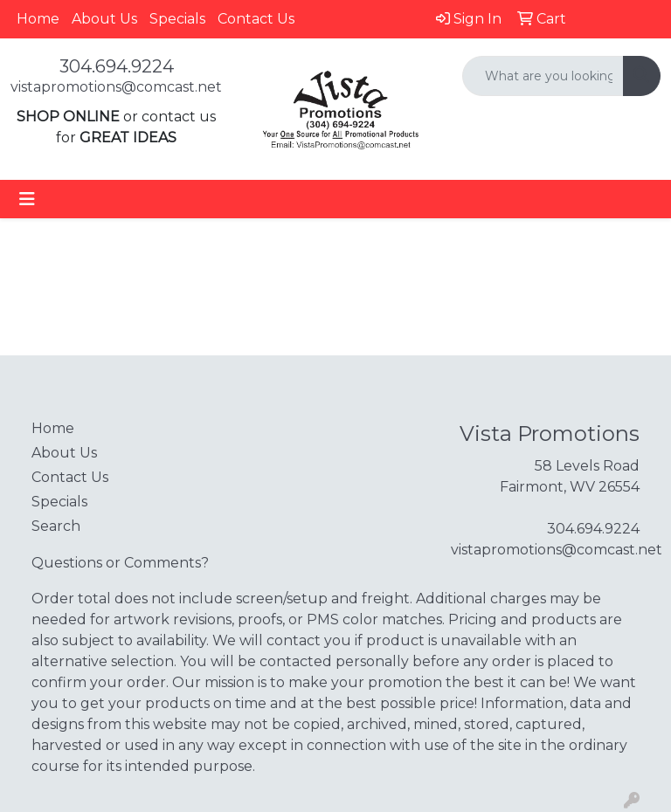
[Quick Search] (543, 76)
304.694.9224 (117, 66)
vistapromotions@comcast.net (116, 87)
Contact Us (256, 19)
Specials (177, 19)
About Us (104, 19)
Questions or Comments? (120, 563)
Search (56, 526)
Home (38, 19)
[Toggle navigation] (27, 199)
